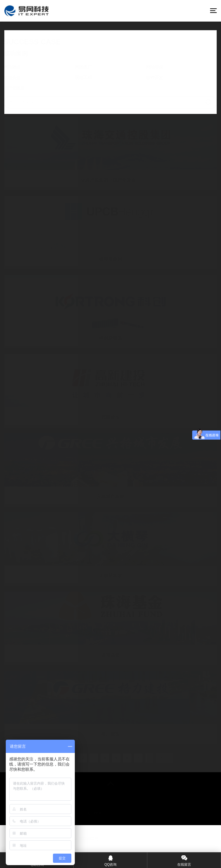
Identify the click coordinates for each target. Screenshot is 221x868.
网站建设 (17, 67)
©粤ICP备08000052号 (79, 839)
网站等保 (153, 67)
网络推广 (85, 67)
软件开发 (153, 77)
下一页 (165, 758)
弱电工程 (85, 77)
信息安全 (17, 77)
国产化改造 (19, 87)
